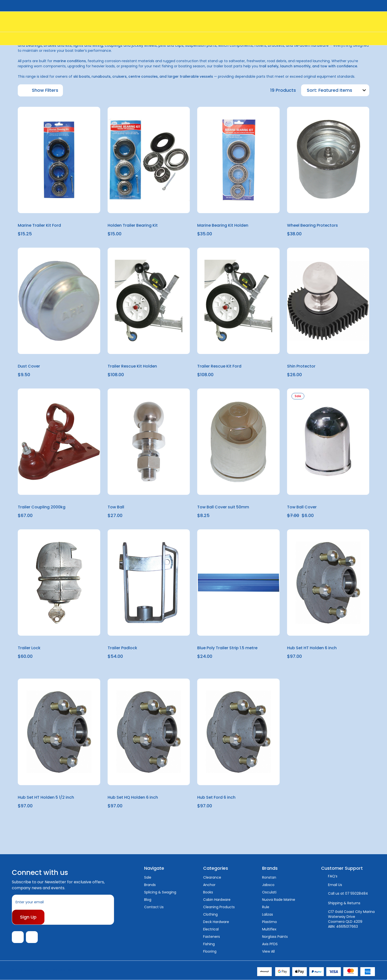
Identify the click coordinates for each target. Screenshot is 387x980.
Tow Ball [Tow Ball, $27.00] (116, 507)
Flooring (210, 951)
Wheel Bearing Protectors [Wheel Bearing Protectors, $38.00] (312, 225)
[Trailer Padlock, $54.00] (149, 582)
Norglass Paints (275, 937)
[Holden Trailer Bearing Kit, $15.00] (149, 160)
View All (268, 951)
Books (208, 892)
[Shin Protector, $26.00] (328, 301)
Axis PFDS (270, 944)
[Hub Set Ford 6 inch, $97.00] (238, 732)
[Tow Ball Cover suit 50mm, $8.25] (238, 442)
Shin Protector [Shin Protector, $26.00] (301, 366)
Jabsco (268, 885)
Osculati (269, 892)
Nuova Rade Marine (279, 900)
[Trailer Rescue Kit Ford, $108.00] (238, 301)
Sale (148, 877)
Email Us (335, 885)
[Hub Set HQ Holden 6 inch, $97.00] (149, 732)
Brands (150, 885)
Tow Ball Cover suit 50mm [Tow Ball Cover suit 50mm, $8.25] (223, 507)
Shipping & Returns (344, 903)
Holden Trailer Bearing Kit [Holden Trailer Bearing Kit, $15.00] (133, 225)
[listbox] (343, 90)
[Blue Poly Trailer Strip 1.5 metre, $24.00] (238, 582)
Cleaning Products (219, 907)
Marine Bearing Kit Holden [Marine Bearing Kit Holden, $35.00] (223, 225)
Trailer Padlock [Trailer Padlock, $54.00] (122, 648)
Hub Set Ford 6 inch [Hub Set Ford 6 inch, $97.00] (216, 797)
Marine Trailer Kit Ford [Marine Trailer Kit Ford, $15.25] (39, 225)
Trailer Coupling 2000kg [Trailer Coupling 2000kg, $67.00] (42, 507)
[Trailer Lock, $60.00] (59, 582)
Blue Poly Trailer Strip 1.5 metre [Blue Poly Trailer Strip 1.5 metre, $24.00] (227, 648)
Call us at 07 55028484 (348, 893)
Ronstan (269, 877)
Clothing (210, 914)
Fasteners (212, 937)
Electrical (211, 929)
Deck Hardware (216, 922)
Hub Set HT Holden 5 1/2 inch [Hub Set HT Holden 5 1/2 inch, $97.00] (46, 797)
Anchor (209, 885)
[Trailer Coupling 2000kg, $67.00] (59, 442)
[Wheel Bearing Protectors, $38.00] (328, 160)
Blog (148, 900)
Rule (266, 907)
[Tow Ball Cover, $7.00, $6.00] (328, 442)
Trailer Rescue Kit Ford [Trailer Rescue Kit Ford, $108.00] (219, 366)
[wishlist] (85, 114)
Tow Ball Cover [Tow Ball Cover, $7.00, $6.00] (302, 507)
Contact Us (154, 907)
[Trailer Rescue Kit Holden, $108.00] (149, 301)
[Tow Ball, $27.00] (149, 442)
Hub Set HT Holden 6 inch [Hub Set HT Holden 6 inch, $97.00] (312, 648)
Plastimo (270, 922)
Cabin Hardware (217, 900)
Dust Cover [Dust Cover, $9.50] (29, 366)
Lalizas (268, 914)
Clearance (212, 877)
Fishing (209, 944)
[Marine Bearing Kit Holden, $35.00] (238, 160)
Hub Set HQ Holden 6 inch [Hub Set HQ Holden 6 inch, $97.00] (133, 797)
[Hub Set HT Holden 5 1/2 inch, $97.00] (59, 732)
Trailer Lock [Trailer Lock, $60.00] (29, 648)
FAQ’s (333, 876)
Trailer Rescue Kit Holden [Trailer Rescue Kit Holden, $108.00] (132, 366)
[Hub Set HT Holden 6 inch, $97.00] (328, 582)
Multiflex (269, 929)
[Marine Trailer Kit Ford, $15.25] (59, 160)
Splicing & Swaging (160, 892)
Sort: (312, 90)
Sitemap (74, 970)
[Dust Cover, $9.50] (59, 301)
